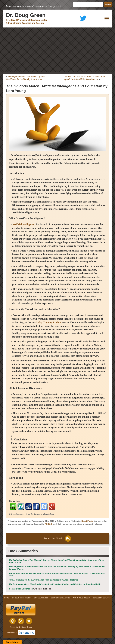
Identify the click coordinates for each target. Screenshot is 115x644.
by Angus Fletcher (43, 580)
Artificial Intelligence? (32, 218)
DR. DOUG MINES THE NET (22, 598)
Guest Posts (87, 521)
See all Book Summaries (21, 589)
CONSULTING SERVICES (102, 598)
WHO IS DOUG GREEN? (81, 598)
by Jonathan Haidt (55, 584)
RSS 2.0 (48, 524)
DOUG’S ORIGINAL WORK (60, 598)
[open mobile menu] (107, 19)
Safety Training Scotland (49, 322)
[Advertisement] (57, 50)
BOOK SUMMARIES (41, 598)
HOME (7, 598)
